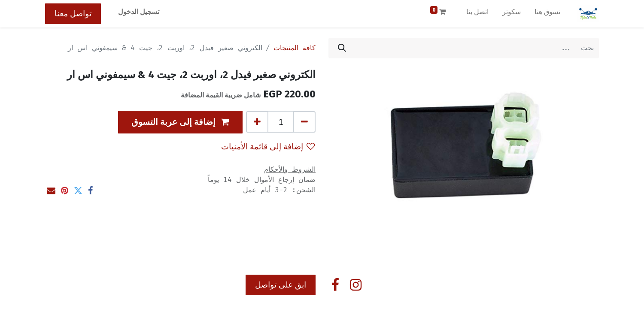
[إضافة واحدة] (257, 122)
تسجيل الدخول (139, 12)
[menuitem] (547, 14)
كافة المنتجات (295, 48)
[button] (180, 122)
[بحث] (342, 48)
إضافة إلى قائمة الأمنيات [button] (268, 147)
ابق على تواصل (281, 285)
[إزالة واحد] (304, 122)
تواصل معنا (73, 14)
